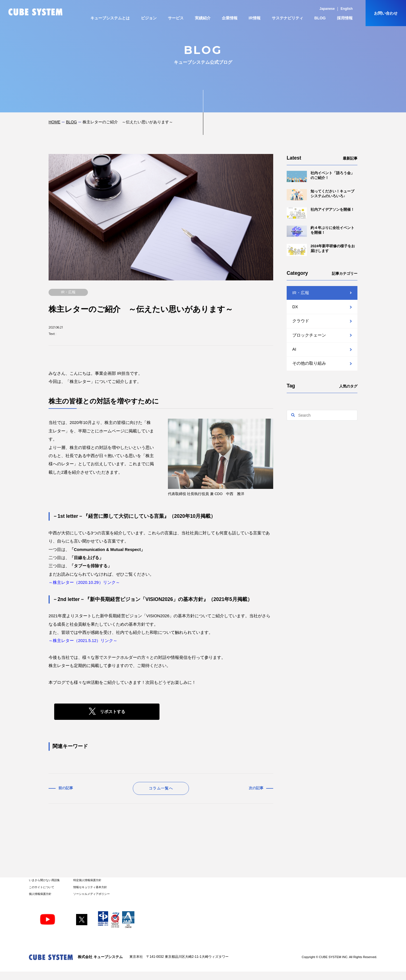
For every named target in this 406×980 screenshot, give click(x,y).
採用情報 (345, 18)
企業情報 (230, 18)
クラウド (301, 321)
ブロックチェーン (309, 335)
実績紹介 (203, 18)
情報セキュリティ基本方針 (90, 887)
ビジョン (149, 18)
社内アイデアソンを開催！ (321, 213)
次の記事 (256, 788)
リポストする (113, 712)
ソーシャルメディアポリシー (92, 894)
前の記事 (66, 788)
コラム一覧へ (161, 788)
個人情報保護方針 (40, 894)
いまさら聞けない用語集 (44, 880)
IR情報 (255, 18)
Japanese (327, 9)
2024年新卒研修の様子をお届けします (321, 250)
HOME (54, 122)
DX (295, 307)
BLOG (320, 18)
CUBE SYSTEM (36, 12)
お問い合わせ (386, 13)
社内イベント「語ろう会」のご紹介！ (321, 177)
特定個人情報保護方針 (87, 880)
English (347, 9)
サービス (176, 18)
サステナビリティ (288, 18)
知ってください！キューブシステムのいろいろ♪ (321, 195)
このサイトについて (42, 887)
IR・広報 (301, 293)
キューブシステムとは (110, 18)
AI (294, 349)
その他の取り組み (309, 363)
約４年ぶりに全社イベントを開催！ (321, 231)
